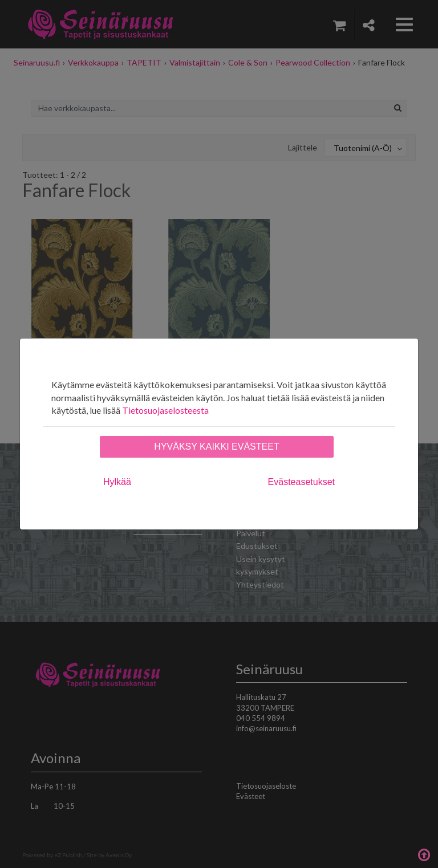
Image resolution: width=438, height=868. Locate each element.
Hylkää (117, 482)
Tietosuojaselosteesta (165, 410)
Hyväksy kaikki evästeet (216, 447)
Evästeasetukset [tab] (301, 482)
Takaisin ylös (424, 854)
